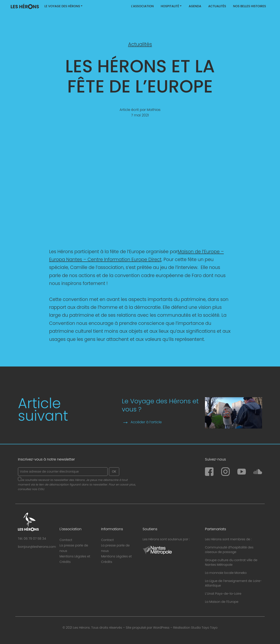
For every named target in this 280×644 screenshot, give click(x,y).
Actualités (217, 6)
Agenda (195, 6)
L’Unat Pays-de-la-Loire (223, 594)
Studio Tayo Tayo (204, 628)
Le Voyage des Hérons (62, 6)
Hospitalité (170, 6)
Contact (66, 540)
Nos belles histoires (250, 6)
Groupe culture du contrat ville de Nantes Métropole (231, 562)
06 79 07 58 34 (35, 539)
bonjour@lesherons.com (37, 547)
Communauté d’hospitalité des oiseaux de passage (229, 550)
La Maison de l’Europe (222, 602)
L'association (142, 6)
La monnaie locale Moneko (226, 573)
